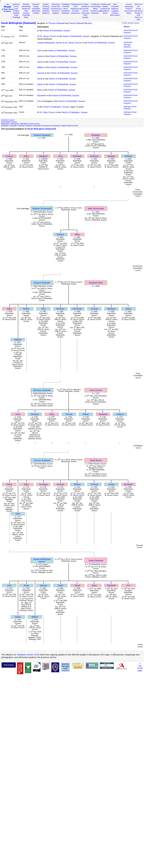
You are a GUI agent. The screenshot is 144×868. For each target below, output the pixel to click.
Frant (75, 6)
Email (138, 9)
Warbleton (66, 13)
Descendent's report (9, 122)
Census (129, 4)
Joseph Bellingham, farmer (50, 43)
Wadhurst (46, 13)
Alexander (77, 309)
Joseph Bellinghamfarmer (42, 560)
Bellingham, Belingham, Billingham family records (20, 124)
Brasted (26, 4)
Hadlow (105, 6)
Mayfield (46, 11)
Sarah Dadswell (96, 560)
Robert (26, 309)
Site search (138, 11)
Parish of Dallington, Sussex (56, 107)
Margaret (43, 156)
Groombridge (95, 6)
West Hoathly (85, 16)
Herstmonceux (56, 9)
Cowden (85, 4)
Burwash (36, 4)
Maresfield (36, 11)
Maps (129, 13)
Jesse (40, 62)
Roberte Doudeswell (42, 209)
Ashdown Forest (16, 5)
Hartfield (16, 13)
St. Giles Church (47, 112)
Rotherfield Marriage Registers (128, 45)
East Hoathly (16, 10)
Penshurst (56, 11)
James (40, 56)
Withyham (95, 13)
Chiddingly (66, 4)
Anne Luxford (96, 390)
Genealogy (129, 6)
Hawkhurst (26, 9)
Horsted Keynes (85, 10)
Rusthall (75, 11)
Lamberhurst (105, 9)
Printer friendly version (131, 23)
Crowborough (105, 4)
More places (115, 15)
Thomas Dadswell (56, 23)
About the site (138, 5)
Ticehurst (115, 13)
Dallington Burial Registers (130, 108)
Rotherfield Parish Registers (131, 31)
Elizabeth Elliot (96, 283)
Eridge (36, 6)
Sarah (40, 84)
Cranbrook (95, 4)
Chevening (56, 4)
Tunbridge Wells (26, 16)
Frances (9, 156)
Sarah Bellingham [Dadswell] (18, 23)
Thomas (94, 309)
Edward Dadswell (42, 283)
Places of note (138, 18)
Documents (129, 11)
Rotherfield (66, 11)
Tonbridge (16, 17)
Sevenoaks (85, 13)
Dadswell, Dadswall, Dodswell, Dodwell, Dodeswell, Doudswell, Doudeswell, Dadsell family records (40, 126)
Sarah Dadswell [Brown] (81, 23)
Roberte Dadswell (42, 135)
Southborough (96, 11)
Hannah (60, 484)
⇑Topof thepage (140, 667)
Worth (105, 13)
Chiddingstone (76, 4)
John (39, 51)
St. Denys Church (48, 36)
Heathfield (36, 9)
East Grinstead (115, 5)
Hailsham (115, 9)
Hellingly (46, 9)
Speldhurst (105, 11)
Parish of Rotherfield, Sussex (57, 31)
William (41, 67)
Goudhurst (85, 6)
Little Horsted (26, 12)
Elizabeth (42, 95)
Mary (40, 90)
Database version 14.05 (28, 655)
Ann (39, 101)
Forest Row (56, 6)
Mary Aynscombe (96, 209)
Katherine (94, 156)
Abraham (111, 309)
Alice (60, 156)
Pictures (129, 9)
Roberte (128, 156)
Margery (111, 156)
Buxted (46, 4)
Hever (66, 9)
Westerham (76, 13)
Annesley (43, 484)
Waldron (56, 13)
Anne (18, 414)
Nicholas (60, 309)
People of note (138, 14)
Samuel (41, 73)
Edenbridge (26, 6)
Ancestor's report (8, 120)
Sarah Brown (96, 460)
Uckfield (36, 13)
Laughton (115, 11)
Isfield (95, 9)
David (40, 79)
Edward (60, 234)
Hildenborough (76, 9)
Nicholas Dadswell (42, 390)
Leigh (16, 15)
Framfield (66, 6)
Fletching (46, 6)
